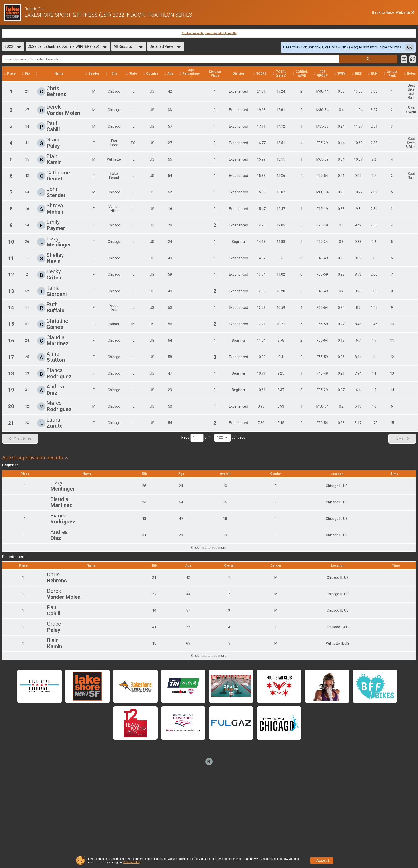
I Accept (322, 860)
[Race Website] (14, 12)
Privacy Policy (132, 862)
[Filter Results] (404, 59)
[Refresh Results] (413, 59)
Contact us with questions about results (209, 33)
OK (409, 47)
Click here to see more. (209, 548)
